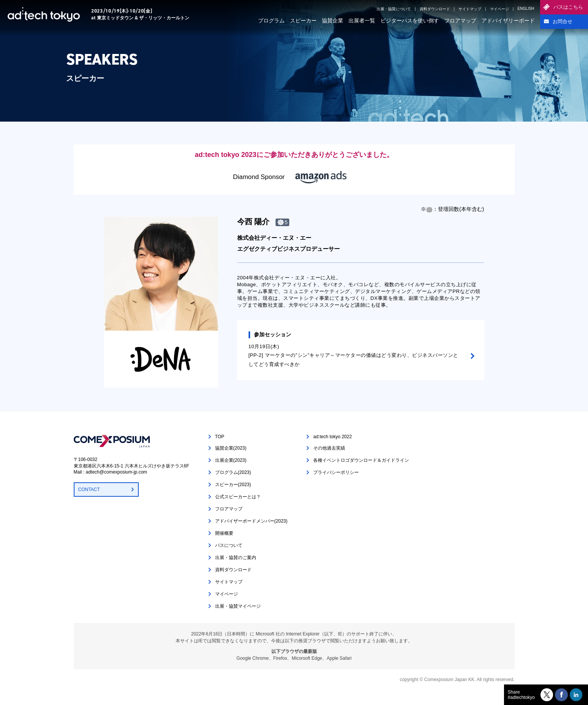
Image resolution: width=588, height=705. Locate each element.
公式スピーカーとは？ (238, 497)
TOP (220, 437)
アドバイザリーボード (508, 21)
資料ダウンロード (435, 9)
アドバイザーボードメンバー (251, 521)
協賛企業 (333, 21)
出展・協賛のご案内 (236, 558)
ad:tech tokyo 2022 (332, 437)
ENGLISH (526, 9)
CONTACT (89, 490)
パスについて (229, 545)
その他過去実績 (329, 448)
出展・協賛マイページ (238, 606)
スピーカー (303, 21)
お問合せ (563, 21)
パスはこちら (568, 7)
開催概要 (224, 533)
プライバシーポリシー (336, 472)
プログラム (271, 21)
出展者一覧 (362, 21)
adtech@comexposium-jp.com (117, 472)
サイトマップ (470, 9)
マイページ (499, 9)
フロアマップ (460, 21)
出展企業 (231, 460)
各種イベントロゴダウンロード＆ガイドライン (361, 460)
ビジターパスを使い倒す (410, 21)
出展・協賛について (394, 9)
